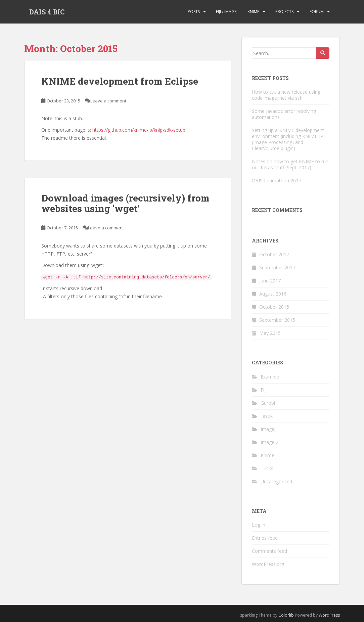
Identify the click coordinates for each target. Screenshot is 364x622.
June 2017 (270, 281)
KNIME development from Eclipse (120, 81)
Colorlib (286, 615)
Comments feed (269, 551)
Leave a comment (108, 101)
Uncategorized (276, 481)
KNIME (253, 12)
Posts (194, 12)
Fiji (264, 390)
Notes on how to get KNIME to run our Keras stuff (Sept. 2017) (290, 164)
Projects (284, 12)
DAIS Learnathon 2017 (277, 181)
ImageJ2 (269, 442)
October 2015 (274, 307)
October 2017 (274, 254)
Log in (259, 525)
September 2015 (277, 320)
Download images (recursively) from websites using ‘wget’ (125, 203)
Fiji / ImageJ (227, 12)
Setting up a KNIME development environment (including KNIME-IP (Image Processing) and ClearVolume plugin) (288, 139)
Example (270, 377)
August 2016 (273, 294)
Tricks (267, 468)
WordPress (329, 615)
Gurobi (268, 403)
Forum (317, 12)
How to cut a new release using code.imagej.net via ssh (286, 95)
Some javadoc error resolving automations (284, 114)
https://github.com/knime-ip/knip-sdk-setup (139, 130)
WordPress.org (268, 564)
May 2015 (270, 333)
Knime (267, 455)
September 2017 (277, 268)
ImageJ (268, 429)
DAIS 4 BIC (47, 12)
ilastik (267, 416)
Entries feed (265, 538)
